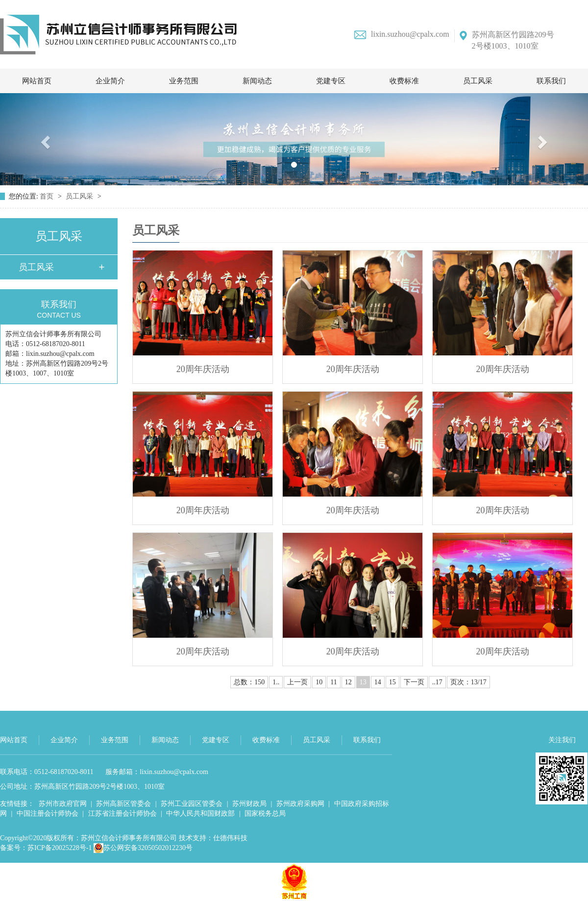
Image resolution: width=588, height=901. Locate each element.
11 (333, 682)
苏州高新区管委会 (123, 804)
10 (319, 682)
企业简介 (110, 81)
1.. (276, 682)
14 (378, 682)
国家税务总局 (265, 813)
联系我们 (551, 81)
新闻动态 (257, 81)
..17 (437, 682)
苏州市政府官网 (63, 804)
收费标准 (404, 81)
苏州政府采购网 (300, 804)
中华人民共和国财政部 (200, 813)
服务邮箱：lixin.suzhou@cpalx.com (157, 772)
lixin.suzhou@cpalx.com (402, 35)
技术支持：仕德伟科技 (213, 838)
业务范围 (184, 81)
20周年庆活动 (203, 369)
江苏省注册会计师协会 (122, 813)
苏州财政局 (249, 804)
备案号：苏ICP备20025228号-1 (46, 848)
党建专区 (331, 81)
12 (348, 682)
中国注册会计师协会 (48, 813)
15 (392, 682)
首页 (48, 196)
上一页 (297, 682)
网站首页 (37, 81)
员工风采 (478, 81)
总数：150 (249, 682)
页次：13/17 (468, 682)
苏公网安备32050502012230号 (143, 848)
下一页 (414, 682)
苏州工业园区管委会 (192, 804)
